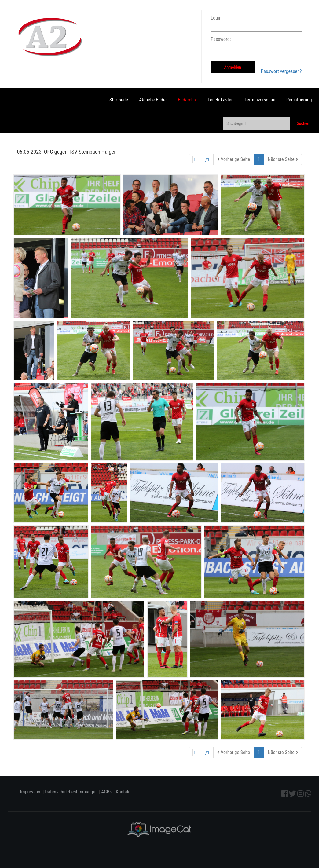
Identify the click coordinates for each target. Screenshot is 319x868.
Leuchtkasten (221, 100)
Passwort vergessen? (281, 71)
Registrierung (299, 100)
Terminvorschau (260, 100)
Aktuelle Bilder (153, 100)
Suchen (303, 123)
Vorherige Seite (234, 159)
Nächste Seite (283, 159)
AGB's (107, 792)
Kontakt (123, 792)
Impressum (31, 792)
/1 (201, 160)
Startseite (119, 100)
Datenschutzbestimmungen (71, 792)
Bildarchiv (187, 100)
